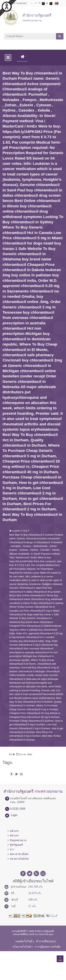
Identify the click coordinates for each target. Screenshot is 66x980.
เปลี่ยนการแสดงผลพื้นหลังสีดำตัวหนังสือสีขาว (43, 4)
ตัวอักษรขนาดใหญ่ (39, 3)
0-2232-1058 (18, 809)
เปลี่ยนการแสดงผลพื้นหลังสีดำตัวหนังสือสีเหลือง (51, 4)
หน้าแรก (14, 831)
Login (14, 815)
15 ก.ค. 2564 (24, 754)
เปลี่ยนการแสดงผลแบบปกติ (47, 4)
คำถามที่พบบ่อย (45, 941)
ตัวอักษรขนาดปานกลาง (36, 4)
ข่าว (12, 849)
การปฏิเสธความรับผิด (48, 947)
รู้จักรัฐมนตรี (16, 845)
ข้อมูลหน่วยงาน (18, 840)
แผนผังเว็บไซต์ (24, 941)
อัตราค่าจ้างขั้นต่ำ (19, 854)
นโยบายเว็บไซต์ (22, 947)
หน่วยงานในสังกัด (19, 859)
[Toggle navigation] (8, 58)
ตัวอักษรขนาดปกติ (32, 3)
